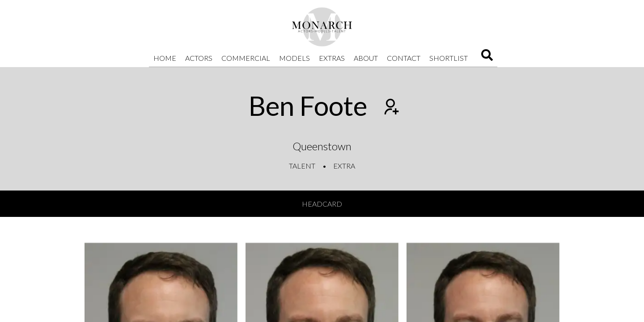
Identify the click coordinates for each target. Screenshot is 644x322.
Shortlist (449, 58)
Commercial (246, 58)
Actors (199, 58)
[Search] (487, 58)
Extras (332, 58)
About (366, 58)
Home (165, 58)
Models (294, 58)
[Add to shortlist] (390, 108)
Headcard (322, 204)
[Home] (322, 27)
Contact (404, 58)
